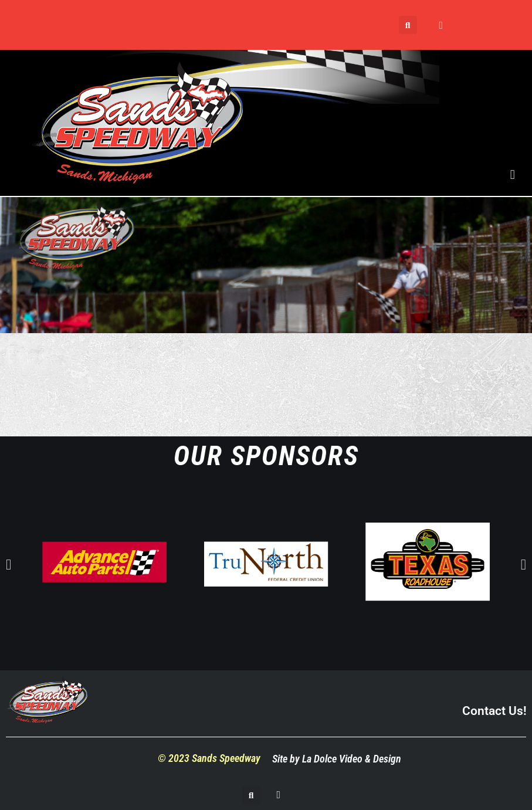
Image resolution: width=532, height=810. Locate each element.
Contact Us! (494, 711)
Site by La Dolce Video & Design (337, 759)
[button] (408, 25)
